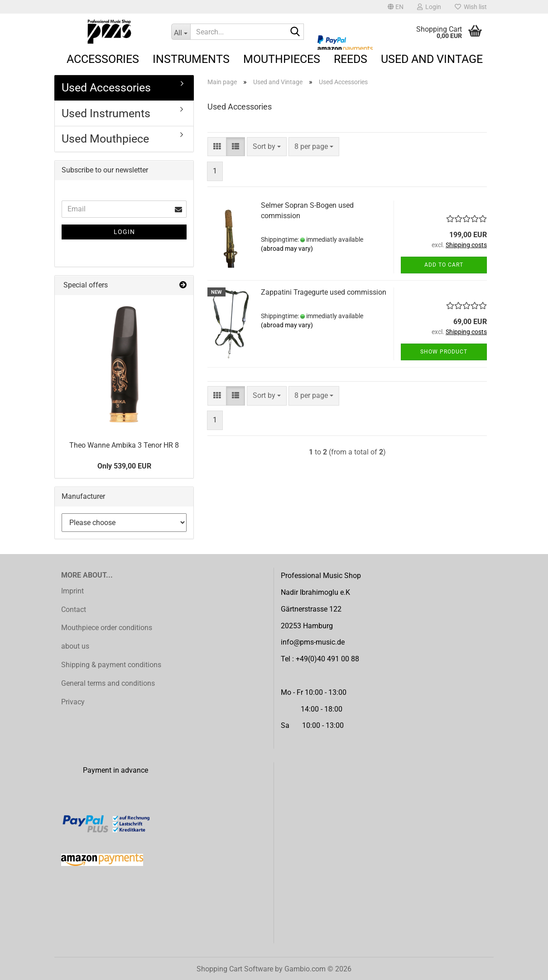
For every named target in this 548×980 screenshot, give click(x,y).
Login (124, 232)
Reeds (351, 59)
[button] (396, 7)
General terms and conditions (108, 683)
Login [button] (429, 7)
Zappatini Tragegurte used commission (324, 292)
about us (75, 646)
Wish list (471, 7)
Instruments (191, 59)
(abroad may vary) (287, 249)
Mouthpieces (282, 59)
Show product (444, 352)
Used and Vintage (432, 59)
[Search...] (181, 32)
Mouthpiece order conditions (107, 628)
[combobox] (267, 147)
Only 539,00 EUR (124, 466)
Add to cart (444, 265)
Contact (74, 610)
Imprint (72, 591)
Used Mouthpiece (105, 139)
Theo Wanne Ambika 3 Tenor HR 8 (124, 445)
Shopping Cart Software (235, 969)
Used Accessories (106, 88)
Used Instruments (106, 113)
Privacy (73, 702)
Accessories (103, 59)
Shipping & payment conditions (111, 665)
